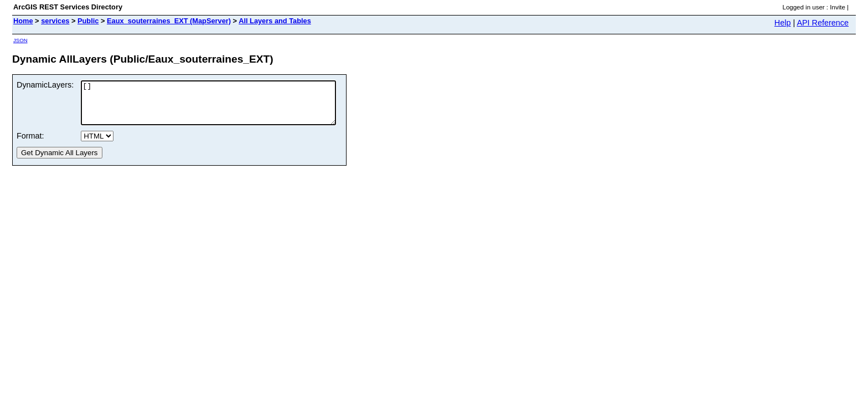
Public (88, 21)
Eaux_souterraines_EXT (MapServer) (169, 21)
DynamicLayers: (45, 85)
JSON (20, 40)
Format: (30, 144)
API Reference (823, 23)
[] (224, 107)
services (55, 21)
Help (783, 23)
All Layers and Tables (275, 21)
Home (23, 21)
